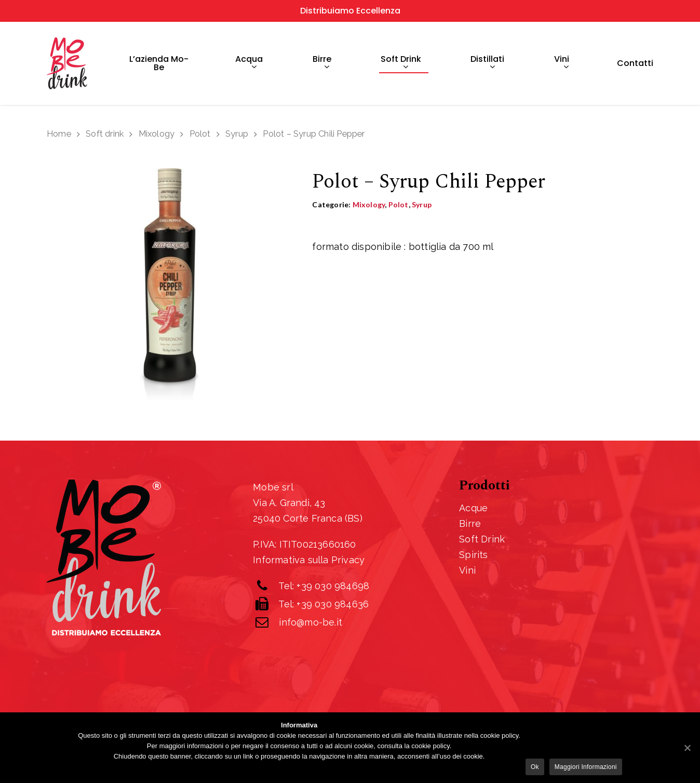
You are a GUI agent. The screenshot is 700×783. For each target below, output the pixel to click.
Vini (562, 64)
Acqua (249, 64)
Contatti (635, 63)
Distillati (487, 64)
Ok (535, 767)
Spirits (473, 555)
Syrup (237, 134)
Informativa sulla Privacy (309, 560)
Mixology (157, 134)
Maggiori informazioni (586, 767)
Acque (473, 508)
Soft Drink (482, 539)
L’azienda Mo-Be (159, 63)
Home (59, 134)
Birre (322, 64)
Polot (200, 134)
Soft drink (401, 64)
